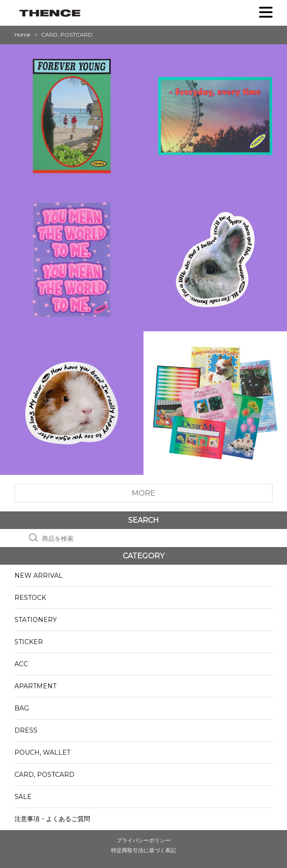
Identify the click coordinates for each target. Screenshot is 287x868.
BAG (22, 708)
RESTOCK (30, 598)
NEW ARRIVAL (39, 576)
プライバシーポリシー (143, 840)
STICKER (29, 642)
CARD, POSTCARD (44, 775)
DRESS (26, 730)
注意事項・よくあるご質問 (52, 819)
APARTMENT (35, 686)
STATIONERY (36, 620)
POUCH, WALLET (42, 752)
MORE (143, 493)
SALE (23, 797)
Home (22, 35)
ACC (21, 664)
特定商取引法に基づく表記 (143, 850)
